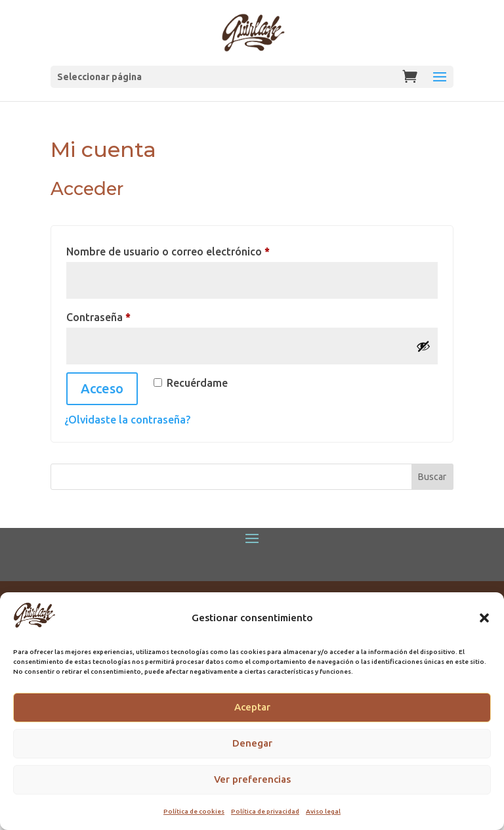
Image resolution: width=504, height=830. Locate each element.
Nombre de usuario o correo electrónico (196, 249)
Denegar (252, 743)
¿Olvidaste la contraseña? (127, 420)
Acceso (102, 388)
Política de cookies (194, 811)
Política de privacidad (265, 811)
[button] (484, 618)
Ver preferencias (252, 779)
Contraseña (127, 315)
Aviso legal (323, 811)
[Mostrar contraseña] (423, 346)
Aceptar (252, 707)
